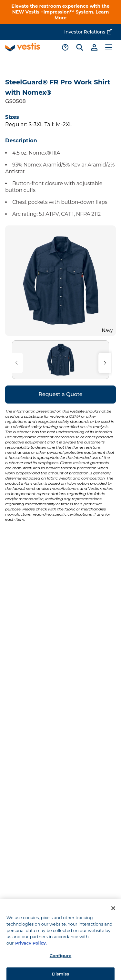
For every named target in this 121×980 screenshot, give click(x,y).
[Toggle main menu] (109, 47)
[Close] (113, 912)
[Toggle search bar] (80, 47)
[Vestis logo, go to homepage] (23, 47)
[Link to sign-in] (94, 47)
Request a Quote (60, 394)
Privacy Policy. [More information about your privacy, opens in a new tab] (31, 947)
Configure (60, 959)
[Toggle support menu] (65, 47)
